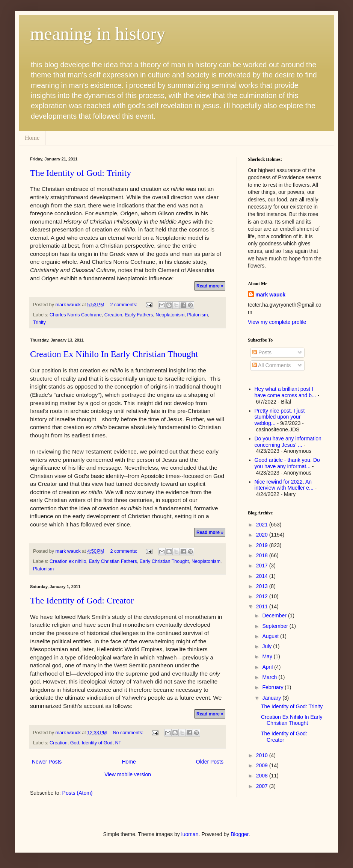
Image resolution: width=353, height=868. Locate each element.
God (75, 743)
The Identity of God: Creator (82, 600)
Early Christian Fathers (113, 561)
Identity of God (97, 743)
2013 (263, 586)
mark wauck (270, 295)
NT (118, 743)
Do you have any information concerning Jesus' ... (288, 442)
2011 (263, 606)
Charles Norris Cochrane (76, 315)
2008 (263, 776)
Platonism (197, 315)
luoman (190, 834)
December (275, 615)
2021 (263, 525)
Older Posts (210, 762)
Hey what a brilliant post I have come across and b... (285, 392)
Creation (113, 315)
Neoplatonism (170, 315)
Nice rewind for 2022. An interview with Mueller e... (284, 485)
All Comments (272, 365)
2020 (263, 535)
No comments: (129, 733)
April (268, 667)
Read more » (210, 286)
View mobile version (128, 774)
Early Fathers (139, 315)
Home (32, 138)
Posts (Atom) (78, 793)
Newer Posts (47, 762)
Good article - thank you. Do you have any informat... (287, 463)
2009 (263, 765)
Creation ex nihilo (68, 561)
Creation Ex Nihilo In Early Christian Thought (114, 354)
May (268, 656)
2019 (263, 545)
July (268, 646)
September (276, 626)
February (273, 687)
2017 (263, 566)
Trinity (39, 322)
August (271, 636)
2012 (263, 596)
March (270, 677)
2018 (263, 555)
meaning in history (98, 34)
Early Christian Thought (164, 561)
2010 (263, 755)
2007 (263, 786)
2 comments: (124, 305)
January (272, 698)
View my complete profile (277, 322)
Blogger (239, 834)
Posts (262, 352)
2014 (263, 576)
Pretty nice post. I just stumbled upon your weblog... (280, 417)
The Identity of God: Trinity (81, 173)
